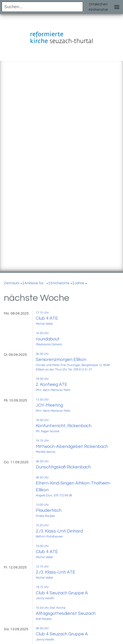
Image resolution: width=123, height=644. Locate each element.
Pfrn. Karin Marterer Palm (53, 390)
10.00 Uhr (42, 505)
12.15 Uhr (42, 567)
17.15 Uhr (42, 313)
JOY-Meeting (49, 405)
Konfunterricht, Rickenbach (64, 426)
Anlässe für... (35, 283)
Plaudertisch (49, 510)
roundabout (48, 339)
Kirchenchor (98, 10)
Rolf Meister (44, 619)
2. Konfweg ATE (52, 384)
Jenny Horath (45, 598)
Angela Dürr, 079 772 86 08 (54, 496)
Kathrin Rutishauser (49, 537)
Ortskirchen (98, 4)
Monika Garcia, (46, 452)
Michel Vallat (44, 324)
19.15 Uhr (42, 441)
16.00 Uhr (42, 546)
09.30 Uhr (42, 478)
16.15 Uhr (42, 587)
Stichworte (60, 283)
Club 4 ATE (47, 318)
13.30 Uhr (42, 400)
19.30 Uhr (42, 608)
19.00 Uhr (42, 333)
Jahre (79, 283)
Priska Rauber (45, 516)
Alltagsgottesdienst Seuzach (66, 613)
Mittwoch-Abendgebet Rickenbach (72, 447)
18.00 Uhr (42, 379)
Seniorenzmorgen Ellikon (61, 360)
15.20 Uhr (42, 525)
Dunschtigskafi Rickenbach (63, 467)
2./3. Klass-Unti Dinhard (59, 531)
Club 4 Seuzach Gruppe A (62, 593)
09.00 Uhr (42, 354)
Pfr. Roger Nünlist (48, 431)
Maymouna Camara (49, 345)
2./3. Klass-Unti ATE (56, 572)
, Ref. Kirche (57, 608)
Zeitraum (12, 283)
